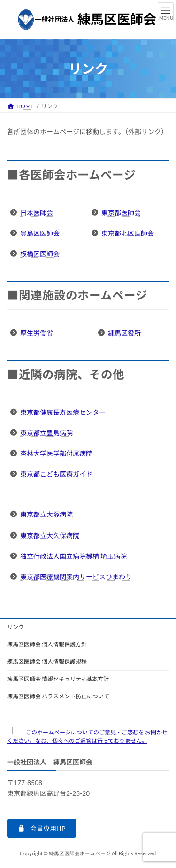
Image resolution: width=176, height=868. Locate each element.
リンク (15, 627)
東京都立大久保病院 (50, 535)
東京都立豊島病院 (46, 433)
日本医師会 (37, 213)
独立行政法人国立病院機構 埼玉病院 (73, 556)
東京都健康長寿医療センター (63, 412)
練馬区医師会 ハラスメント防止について (58, 696)
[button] (42, 828)
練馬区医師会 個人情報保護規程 (47, 662)
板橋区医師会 (40, 254)
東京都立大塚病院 (46, 514)
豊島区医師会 (40, 233)
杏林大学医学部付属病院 (56, 453)
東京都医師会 (121, 213)
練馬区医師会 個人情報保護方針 (47, 644)
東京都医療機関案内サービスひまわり (76, 577)
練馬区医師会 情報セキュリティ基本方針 (58, 679)
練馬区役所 (124, 333)
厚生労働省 (37, 333)
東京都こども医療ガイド (56, 474)
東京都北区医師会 (128, 233)
